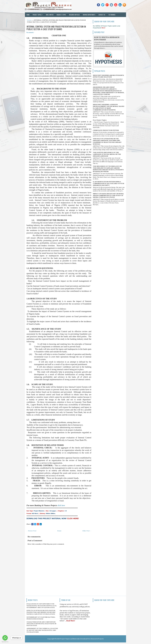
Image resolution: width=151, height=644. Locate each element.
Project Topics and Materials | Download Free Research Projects (82, 639)
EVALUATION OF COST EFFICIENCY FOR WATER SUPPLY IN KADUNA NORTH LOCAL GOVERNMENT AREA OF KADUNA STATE (42, 606)
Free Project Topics (100, 120)
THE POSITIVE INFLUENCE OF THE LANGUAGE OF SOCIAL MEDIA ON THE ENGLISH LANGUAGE (107, 154)
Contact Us (102, 15)
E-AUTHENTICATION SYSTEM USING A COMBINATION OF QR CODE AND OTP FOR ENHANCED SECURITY (109, 183)
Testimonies (112, 15)
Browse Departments (89, 15)
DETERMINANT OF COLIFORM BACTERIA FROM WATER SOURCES (41, 618)
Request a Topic (61, 15)
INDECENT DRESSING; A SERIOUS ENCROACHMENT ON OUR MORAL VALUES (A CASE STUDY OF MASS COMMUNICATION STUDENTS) (109, 107)
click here (61, 505)
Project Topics (38, 14)
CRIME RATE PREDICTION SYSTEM (106, 130)
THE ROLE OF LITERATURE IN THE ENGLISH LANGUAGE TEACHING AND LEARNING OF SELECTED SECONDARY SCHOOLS (107, 141)
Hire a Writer (50, 15)
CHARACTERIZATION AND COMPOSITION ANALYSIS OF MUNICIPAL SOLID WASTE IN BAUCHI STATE (41, 624)
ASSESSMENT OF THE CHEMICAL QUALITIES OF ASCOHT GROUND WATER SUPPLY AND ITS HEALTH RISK (42, 630)
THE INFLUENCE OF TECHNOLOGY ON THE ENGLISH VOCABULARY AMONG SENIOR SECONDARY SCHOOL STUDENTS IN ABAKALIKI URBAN (108, 169)
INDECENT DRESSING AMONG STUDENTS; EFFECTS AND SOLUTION (108, 76)
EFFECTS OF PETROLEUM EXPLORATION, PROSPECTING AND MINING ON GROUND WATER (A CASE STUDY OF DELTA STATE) (41, 612)
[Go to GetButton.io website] (5, 642)
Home (28, 15)
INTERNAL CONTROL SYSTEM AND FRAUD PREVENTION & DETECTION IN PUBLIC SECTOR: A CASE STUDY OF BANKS (56, 28)
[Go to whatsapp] (5, 638)
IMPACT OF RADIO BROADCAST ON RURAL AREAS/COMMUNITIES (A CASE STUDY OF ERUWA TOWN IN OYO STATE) (108, 195)
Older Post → (87, 531)
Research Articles (74, 15)
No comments (30, 32)
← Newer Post (31, 531)
